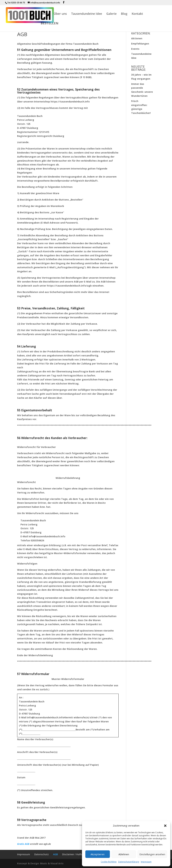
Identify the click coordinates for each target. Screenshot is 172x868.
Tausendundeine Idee (87, 14)
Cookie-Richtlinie (109, 862)
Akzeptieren (98, 854)
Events (135, 49)
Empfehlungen (140, 44)
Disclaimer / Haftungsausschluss (81, 854)
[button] (165, 826)
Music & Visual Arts (52, 863)
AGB (55, 854)
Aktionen (137, 38)
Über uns (60, 14)
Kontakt (137, 14)
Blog (124, 14)
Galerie (111, 14)
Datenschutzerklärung (129, 862)
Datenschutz (41, 854)
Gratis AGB (23, 844)
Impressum (146, 862)
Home (45, 14)
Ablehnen (124, 854)
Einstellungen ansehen (152, 854)
